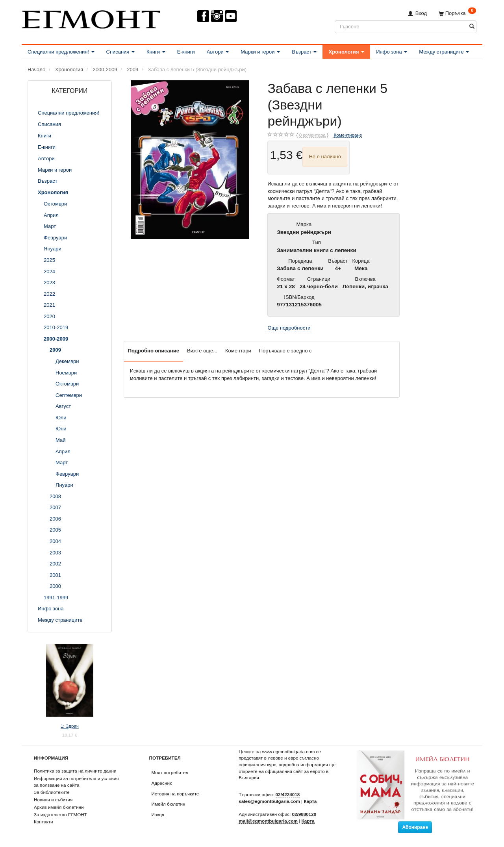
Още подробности (289, 328)
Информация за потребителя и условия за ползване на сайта (76, 782)
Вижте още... (202, 351)
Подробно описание (154, 351)
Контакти (44, 822)
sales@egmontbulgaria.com (269, 801)
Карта (310, 801)
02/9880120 (304, 814)
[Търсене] (472, 27)
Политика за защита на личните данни (75, 771)
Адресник (162, 783)
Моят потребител (170, 772)
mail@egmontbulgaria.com (268, 821)
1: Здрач (70, 726)
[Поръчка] (457, 13)
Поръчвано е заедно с (285, 351)
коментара (312, 135)
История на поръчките (175, 794)
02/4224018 (288, 794)
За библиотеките (52, 792)
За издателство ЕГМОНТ (60, 815)
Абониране (415, 827)
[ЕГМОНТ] (91, 18)
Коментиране (348, 135)
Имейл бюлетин (169, 804)
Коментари (238, 351)
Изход (158, 815)
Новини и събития (53, 800)
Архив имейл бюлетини (59, 807)
